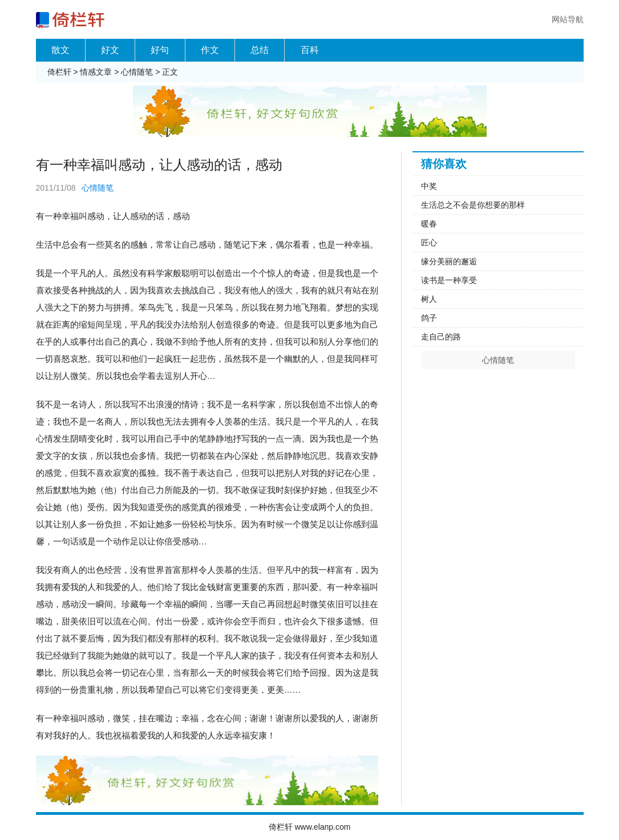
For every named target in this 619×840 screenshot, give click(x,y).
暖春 (429, 224)
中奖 (429, 186)
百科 (310, 50)
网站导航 (568, 19)
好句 (160, 50)
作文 (210, 50)
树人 (429, 299)
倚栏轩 (59, 72)
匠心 (429, 243)
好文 (110, 50)
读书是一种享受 (449, 280)
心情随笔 (137, 72)
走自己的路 (441, 337)
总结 (260, 50)
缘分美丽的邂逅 (449, 261)
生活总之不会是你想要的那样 (473, 205)
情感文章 (96, 72)
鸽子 (429, 318)
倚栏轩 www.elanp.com (310, 827)
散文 (60, 50)
